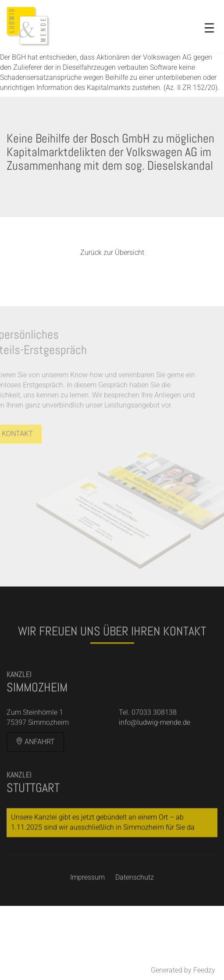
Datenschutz (135, 894)
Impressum (87, 894)
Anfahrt (35, 759)
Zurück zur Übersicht (112, 252)
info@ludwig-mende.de (155, 740)
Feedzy (204, 970)
